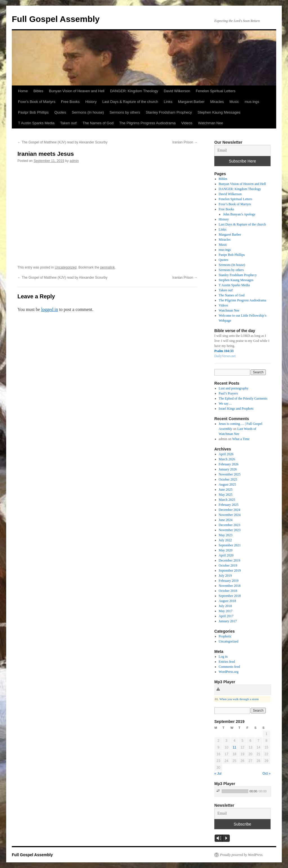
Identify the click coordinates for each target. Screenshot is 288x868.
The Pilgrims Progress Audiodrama (148, 123)
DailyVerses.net (225, 356)
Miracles (217, 102)
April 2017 (226, 616)
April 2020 (226, 555)
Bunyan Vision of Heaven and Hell (77, 91)
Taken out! (69, 123)
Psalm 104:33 (224, 351)
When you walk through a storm (239, 699)
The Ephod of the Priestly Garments (243, 398)
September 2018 (230, 596)
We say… (225, 403)
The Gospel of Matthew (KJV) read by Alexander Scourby (62, 142)
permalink (107, 267)
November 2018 (230, 586)
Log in (223, 657)
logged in (49, 309)
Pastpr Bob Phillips (33, 112)
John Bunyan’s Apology (239, 214)
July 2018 (225, 606)
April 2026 (226, 454)
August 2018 (228, 601)
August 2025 (228, 484)
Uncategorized (66, 267)
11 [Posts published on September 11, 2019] (234, 747)
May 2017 (226, 611)
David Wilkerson (177, 91)
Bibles (38, 91)
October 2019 (228, 565)
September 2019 (230, 571)
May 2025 (226, 495)
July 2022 (225, 540)
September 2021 (230, 545)
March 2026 (227, 459)
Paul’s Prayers (228, 393)
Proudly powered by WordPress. (242, 855)
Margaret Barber (191, 102)
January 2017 (228, 621)
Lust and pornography (234, 388)
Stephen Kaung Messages (219, 112)
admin (74, 161)
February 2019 (229, 581)
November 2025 (230, 474)
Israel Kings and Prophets (236, 409)
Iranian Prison (185, 142)
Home (23, 91)
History (91, 102)
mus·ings (252, 102)
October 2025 (228, 479)
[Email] (242, 150)
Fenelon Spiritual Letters (216, 91)
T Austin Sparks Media (36, 123)
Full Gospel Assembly (56, 19)
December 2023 (229, 525)
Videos (187, 123)
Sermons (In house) (88, 112)
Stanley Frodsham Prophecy (169, 112)
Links (168, 102)
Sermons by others (125, 112)
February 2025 (229, 505)
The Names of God (98, 123)
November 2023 (230, 530)
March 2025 (227, 500)
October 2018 (228, 591)
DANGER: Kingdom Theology (134, 91)
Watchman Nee (211, 123)
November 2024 (230, 515)
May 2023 (226, 535)
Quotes (60, 112)
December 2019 (229, 560)
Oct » (266, 774)
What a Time (241, 439)
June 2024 (226, 520)
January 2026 (228, 469)
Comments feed (229, 667)
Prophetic (225, 636)
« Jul (218, 774)
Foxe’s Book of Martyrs (37, 102)
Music (234, 102)
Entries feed (227, 662)
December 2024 (229, 510)
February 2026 (229, 464)
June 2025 (226, 490)
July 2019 (225, 576)
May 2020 (226, 550)
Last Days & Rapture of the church (130, 102)
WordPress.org (229, 672)
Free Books (70, 102)
